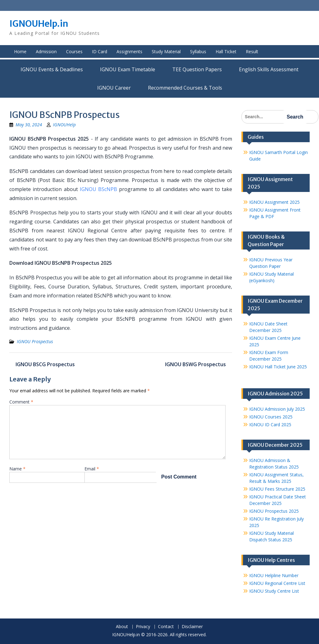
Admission (46, 51)
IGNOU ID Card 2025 (270, 425)
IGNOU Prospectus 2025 (274, 511)
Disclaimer (192, 627)
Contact (166, 627)
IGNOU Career (114, 88)
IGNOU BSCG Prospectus (45, 364)
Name (17, 469)
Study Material (166, 51)
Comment (21, 402)
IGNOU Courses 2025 (271, 417)
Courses (74, 51)
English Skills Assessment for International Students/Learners (269, 69)
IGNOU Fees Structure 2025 (277, 489)
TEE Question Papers (197, 69)
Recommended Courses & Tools (185, 88)
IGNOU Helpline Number (274, 575)
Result (252, 51)
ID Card (100, 51)
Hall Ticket (226, 51)
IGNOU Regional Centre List (277, 583)
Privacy (143, 627)
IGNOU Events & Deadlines (52, 69)
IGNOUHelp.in (39, 24)
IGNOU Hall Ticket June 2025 (278, 367)
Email (92, 469)
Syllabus (198, 51)
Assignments (129, 51)
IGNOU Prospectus (35, 341)
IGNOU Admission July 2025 (277, 409)
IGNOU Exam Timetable (128, 69)
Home (20, 51)
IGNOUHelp (64, 125)
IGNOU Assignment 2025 (274, 202)
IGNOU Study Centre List (274, 591)
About (122, 627)
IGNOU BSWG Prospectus (195, 364)
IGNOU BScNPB (98, 189)
